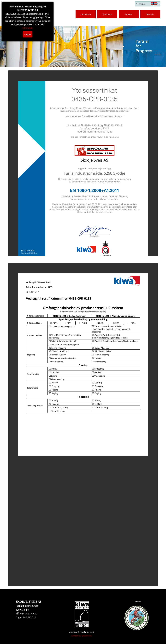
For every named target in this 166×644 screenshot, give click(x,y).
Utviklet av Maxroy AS (82, 636)
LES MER (27, 28)
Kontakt (150, 14)
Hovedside (86, 14)
